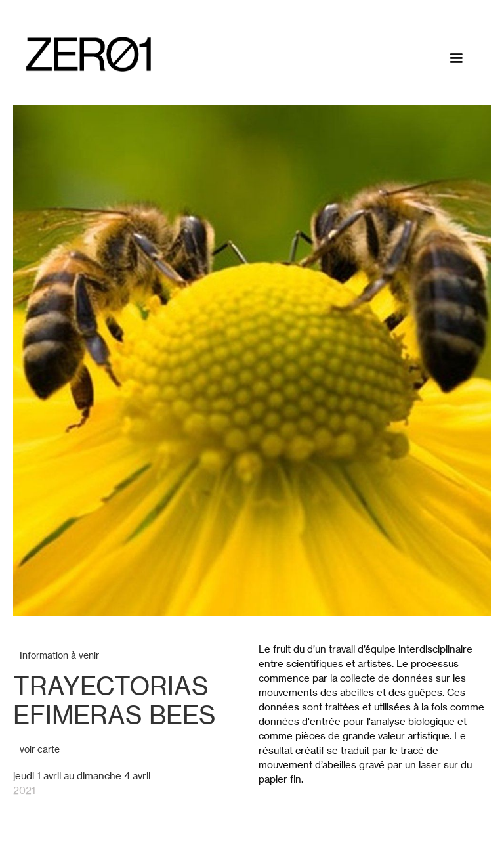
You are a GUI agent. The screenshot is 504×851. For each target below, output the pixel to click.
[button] (456, 58)
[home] (89, 54)
